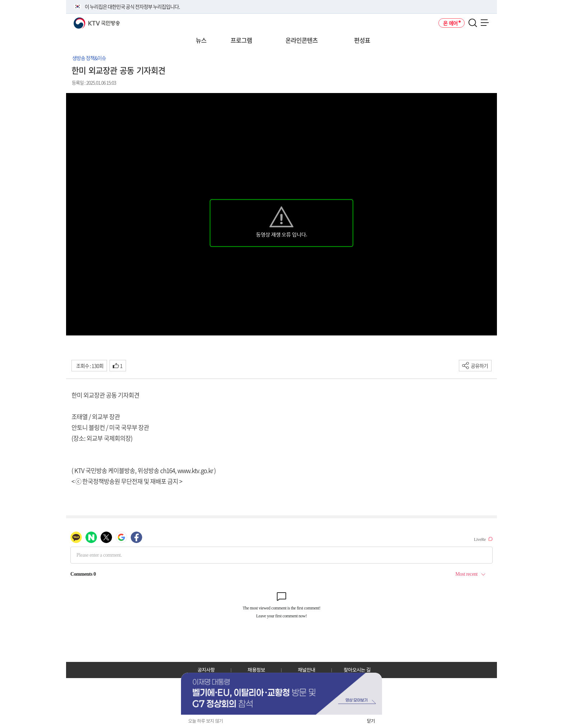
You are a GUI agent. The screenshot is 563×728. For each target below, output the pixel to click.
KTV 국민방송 (86, 20)
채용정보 (256, 670)
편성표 (362, 40)
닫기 (371, 721)
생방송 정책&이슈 (89, 58)
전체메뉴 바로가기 (0, 0)
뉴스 (201, 40)
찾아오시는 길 (357, 670)
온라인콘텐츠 (302, 40)
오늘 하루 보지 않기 (206, 721)
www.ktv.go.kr (195, 470)
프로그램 (241, 40)
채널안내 (307, 670)
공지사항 (206, 670)
